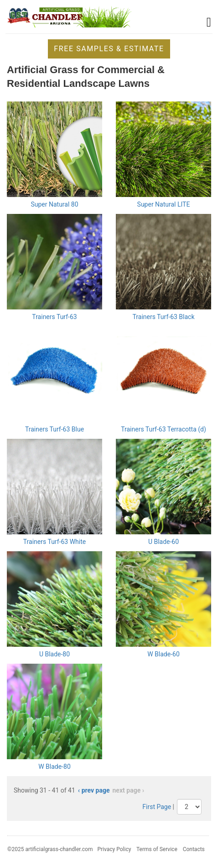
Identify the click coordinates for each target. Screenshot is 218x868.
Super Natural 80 (54, 204)
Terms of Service (157, 849)
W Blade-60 (163, 654)
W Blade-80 (54, 767)
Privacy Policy (114, 849)
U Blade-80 (54, 654)
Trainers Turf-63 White (54, 542)
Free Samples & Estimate (109, 49)
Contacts (194, 849)
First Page (157, 807)
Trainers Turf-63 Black (163, 317)
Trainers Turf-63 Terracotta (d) (163, 429)
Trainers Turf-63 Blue (54, 429)
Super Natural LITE (164, 204)
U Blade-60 (163, 542)
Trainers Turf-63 (54, 317)
